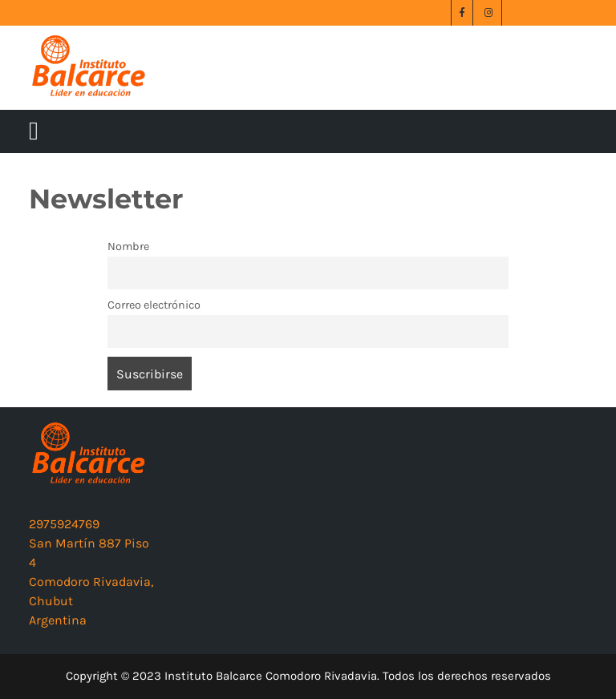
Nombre (128, 246)
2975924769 (64, 524)
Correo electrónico (154, 305)
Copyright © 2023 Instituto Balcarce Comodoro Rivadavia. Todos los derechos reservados (308, 676)
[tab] (34, 131)
